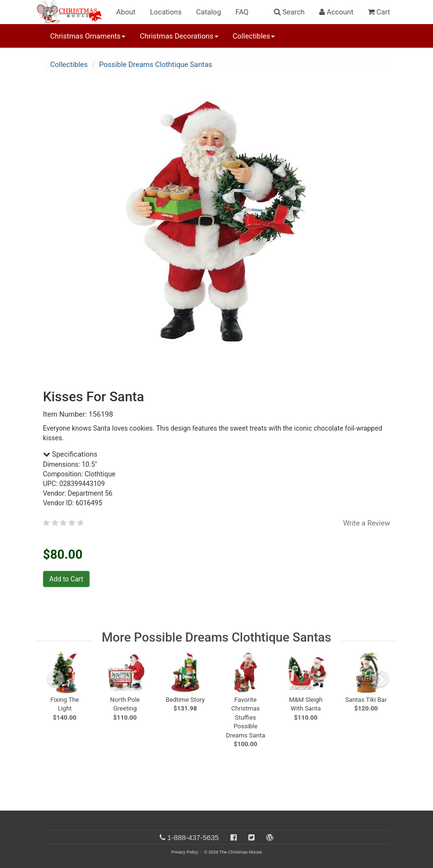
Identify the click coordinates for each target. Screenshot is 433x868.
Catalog (209, 12)
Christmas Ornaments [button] (88, 36)
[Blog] (270, 837)
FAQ (242, 12)
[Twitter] (251, 837)
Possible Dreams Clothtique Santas (156, 65)
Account (336, 12)
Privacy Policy (185, 852)
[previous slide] (55, 679)
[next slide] (380, 679)
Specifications (70, 454)
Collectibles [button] (254, 36)
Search (289, 12)
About (126, 12)
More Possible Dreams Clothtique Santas (216, 637)
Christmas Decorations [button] (179, 36)
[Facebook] (234, 837)
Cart (379, 12)
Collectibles (69, 65)
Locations (166, 12)
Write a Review (366, 523)
